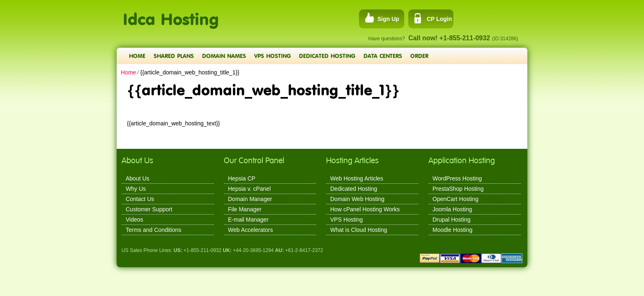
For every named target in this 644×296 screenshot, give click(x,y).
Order (419, 56)
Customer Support (149, 209)
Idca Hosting (171, 15)
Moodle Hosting (452, 230)
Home (137, 56)
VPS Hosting (273, 56)
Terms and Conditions (153, 230)
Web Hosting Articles (357, 178)
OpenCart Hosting (455, 199)
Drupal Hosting (452, 220)
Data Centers (383, 56)
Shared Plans (174, 56)
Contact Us (140, 199)
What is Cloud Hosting (359, 230)
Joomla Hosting (452, 209)
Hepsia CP (242, 178)
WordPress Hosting (457, 178)
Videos (135, 220)
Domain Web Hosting (357, 199)
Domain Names (224, 56)
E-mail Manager (248, 220)
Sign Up (388, 19)
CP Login (439, 19)
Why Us (136, 189)
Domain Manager (250, 199)
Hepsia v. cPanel (249, 189)
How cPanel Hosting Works (365, 209)
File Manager (245, 209)
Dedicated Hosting (327, 56)
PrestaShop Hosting (458, 189)
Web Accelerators (250, 230)
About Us (138, 178)
